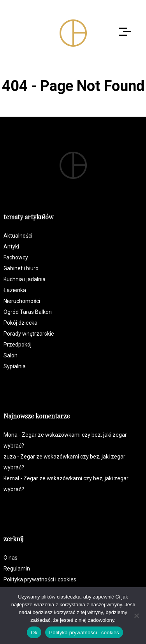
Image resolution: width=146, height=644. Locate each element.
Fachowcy (16, 257)
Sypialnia (15, 366)
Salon (11, 355)
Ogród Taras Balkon (28, 312)
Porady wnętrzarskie (29, 334)
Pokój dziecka (20, 323)
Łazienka (15, 290)
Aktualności (18, 236)
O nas (11, 558)
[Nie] (136, 616)
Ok (34, 633)
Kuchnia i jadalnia (25, 279)
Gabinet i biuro (21, 268)
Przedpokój (18, 345)
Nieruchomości (22, 301)
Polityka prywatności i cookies (40, 579)
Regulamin (17, 569)
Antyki (11, 247)
